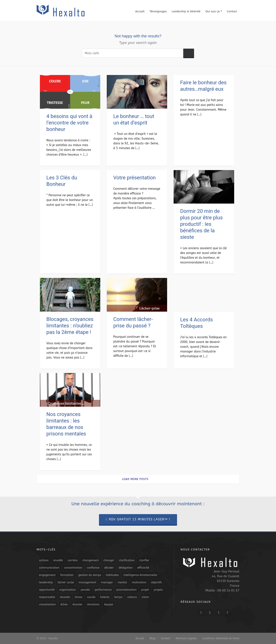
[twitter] (210, 613)
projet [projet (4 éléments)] (145, 590)
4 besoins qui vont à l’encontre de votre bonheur (69, 123)
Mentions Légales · (187, 638)
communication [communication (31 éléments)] (49, 568)
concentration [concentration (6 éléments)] (73, 568)
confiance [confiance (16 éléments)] (93, 568)
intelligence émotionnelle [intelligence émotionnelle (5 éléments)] (140, 575)
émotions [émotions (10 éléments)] (93, 604)
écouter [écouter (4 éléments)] (78, 604)
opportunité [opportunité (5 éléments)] (47, 590)
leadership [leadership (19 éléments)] (46, 582)
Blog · (153, 638)
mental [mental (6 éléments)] (122, 582)
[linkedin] (219, 613)
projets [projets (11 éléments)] (158, 590)
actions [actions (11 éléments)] (44, 560)
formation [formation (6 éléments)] (67, 575)
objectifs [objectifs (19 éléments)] (156, 582)
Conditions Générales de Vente (220, 638)
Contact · (166, 638)
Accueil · (141, 638)
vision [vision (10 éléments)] (145, 597)
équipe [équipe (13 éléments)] (109, 604)
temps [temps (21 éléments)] (118, 597)
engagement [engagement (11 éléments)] (47, 575)
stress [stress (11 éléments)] (78, 597)
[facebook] (201, 613)
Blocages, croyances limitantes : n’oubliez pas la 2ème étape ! (70, 326)
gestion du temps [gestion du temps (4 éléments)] (90, 575)
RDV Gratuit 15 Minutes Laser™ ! (138, 519)
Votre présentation (134, 178)
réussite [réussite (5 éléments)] (65, 597)
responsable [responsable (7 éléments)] (47, 597)
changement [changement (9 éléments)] (91, 560)
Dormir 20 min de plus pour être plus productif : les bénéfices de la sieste (201, 224)
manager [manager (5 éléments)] (107, 582)
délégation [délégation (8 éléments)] (126, 568)
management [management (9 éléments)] (88, 582)
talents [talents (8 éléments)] (105, 597)
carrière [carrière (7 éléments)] (73, 560)
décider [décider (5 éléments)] (109, 568)
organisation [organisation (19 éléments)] (68, 590)
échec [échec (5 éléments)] (64, 604)
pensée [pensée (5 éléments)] (85, 590)
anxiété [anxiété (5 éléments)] (58, 560)
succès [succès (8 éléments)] (91, 597)
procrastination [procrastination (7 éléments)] (126, 590)
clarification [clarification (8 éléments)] (127, 560)
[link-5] (227, 613)
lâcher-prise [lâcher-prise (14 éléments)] (66, 582)
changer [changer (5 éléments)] (109, 560)
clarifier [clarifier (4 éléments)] (144, 560)
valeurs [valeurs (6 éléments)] (132, 597)
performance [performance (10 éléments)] (103, 590)
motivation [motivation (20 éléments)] (139, 582)
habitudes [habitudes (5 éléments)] (112, 575)
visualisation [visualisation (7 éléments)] (47, 604)
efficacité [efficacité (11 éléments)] (143, 568)
